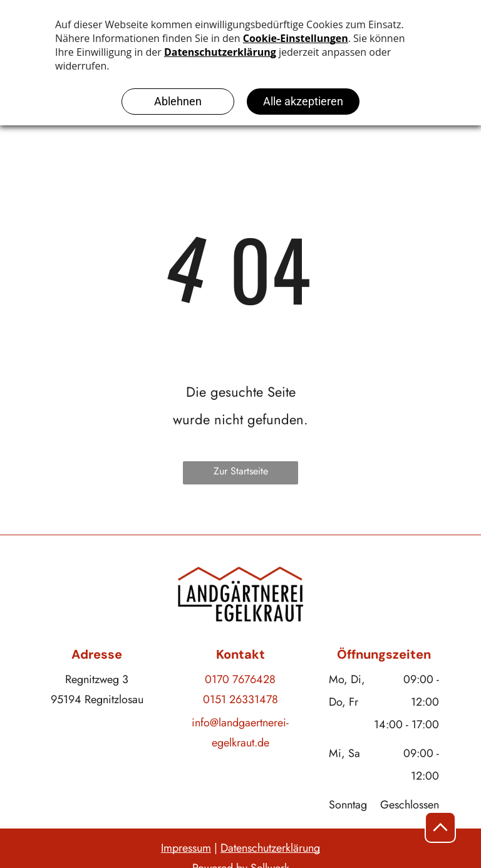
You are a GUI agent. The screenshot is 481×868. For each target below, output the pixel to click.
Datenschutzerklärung (270, 848)
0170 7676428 (240, 679)
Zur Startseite (241, 471)
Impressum (186, 848)
